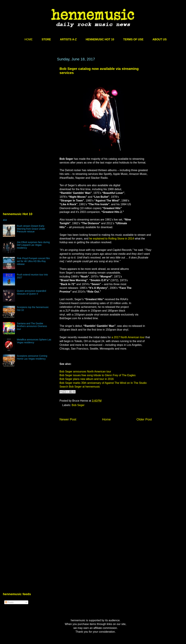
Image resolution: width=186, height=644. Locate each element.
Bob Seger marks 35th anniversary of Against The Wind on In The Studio (103, 383)
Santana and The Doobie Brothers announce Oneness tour (32, 326)
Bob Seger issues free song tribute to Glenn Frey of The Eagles (98, 375)
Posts (9, 602)
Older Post (144, 419)
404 (5, 220)
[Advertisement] (32, 100)
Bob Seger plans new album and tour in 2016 (87, 379)
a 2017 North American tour (128, 337)
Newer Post (68, 419)
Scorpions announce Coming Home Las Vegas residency (32, 357)
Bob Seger (78, 405)
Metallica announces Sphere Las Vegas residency (34, 341)
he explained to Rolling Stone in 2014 (112, 239)
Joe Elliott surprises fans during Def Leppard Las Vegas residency (33, 245)
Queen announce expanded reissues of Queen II (32, 292)
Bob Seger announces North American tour (85, 372)
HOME (29, 39)
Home (106, 419)
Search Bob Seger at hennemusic (80, 387)
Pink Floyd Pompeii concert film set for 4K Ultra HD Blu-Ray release (33, 261)
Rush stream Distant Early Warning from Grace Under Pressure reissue (31, 229)
